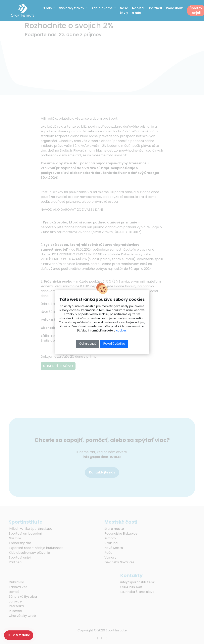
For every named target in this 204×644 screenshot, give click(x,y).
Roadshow (174, 8)
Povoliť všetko (114, 344)
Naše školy (124, 10)
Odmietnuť (88, 344)
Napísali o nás (139, 10)
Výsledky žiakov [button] (72, 8)
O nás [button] (48, 8)
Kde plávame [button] (102, 8)
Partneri (156, 8)
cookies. (122, 331)
